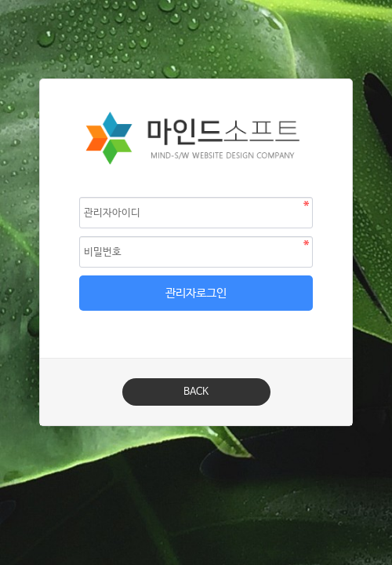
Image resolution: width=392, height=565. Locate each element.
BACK (196, 392)
